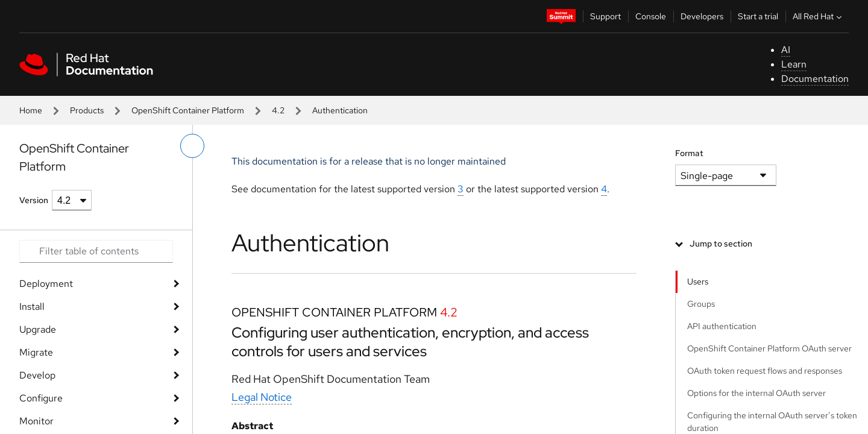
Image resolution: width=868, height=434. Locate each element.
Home (31, 110)
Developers (702, 16)
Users (698, 281)
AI (786, 50)
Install (32, 307)
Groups (701, 304)
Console (651, 16)
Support (605, 16)
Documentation (815, 79)
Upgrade (38, 329)
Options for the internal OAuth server (756, 393)
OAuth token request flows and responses (765, 371)
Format (689, 153)
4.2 (278, 110)
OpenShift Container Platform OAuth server (769, 348)
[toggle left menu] (192, 146)
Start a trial (758, 16)
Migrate (36, 352)
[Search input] (96, 251)
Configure (41, 398)
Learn (794, 64)
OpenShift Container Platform (188, 110)
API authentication (722, 326)
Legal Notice (262, 397)
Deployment (46, 284)
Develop (37, 375)
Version (34, 200)
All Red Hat (819, 16)
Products (87, 110)
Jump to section (721, 244)
